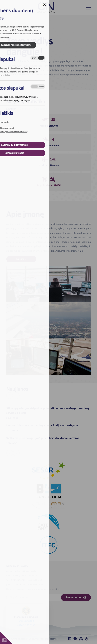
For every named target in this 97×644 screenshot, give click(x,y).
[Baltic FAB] (49, 506)
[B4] (49, 491)
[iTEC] (48, 545)
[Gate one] (49, 522)
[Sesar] (49, 471)
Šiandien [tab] (11, 109)
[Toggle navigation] (88, 8)
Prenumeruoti (76, 597)
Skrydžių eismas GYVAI (48, 185)
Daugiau (21, 259)
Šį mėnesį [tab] (25, 109)
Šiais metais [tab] (40, 109)
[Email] (36, 598)
